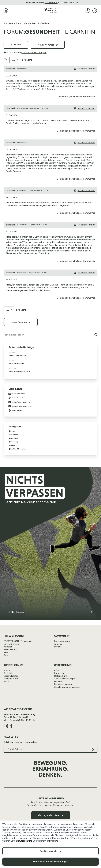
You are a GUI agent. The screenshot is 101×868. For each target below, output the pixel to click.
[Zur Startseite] (50, 11)
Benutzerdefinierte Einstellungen (51, 862)
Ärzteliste (8, 673)
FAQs (6, 681)
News (6, 652)
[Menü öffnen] (6, 11)
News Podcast (11, 649)
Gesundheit (30, 23)
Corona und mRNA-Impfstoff (18, 371)
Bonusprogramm (63, 641)
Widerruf (59, 681)
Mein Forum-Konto (17, 394)
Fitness (13, 431)
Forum (19, 23)
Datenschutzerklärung (21, 841)
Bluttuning (14, 438)
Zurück (16, 45)
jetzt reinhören (71, 2)
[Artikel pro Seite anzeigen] (15, 60)
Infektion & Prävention (18, 449)
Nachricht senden (85, 69)
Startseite (8, 23)
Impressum (52, 841)
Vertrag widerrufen (51, 815)
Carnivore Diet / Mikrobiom (18, 355)
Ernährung (14, 442)
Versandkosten (11, 676)
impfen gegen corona (16, 363)
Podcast (8, 647)
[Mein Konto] (88, 11)
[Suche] (96, 335)
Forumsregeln (15, 410)
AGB (56, 670)
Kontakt (8, 670)
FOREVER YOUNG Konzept (18, 641)
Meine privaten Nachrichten (20, 406)
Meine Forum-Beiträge (18, 398)
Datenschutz (60, 676)
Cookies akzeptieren (51, 851)
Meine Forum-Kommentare (20, 402)
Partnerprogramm (63, 684)
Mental (13, 445)
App (6, 655)
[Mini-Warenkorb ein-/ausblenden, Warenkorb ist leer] (95, 11)
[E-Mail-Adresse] (50, 612)
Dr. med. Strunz (11, 644)
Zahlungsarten (11, 679)
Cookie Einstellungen (65, 679)
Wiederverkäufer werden (67, 687)
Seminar (58, 644)
